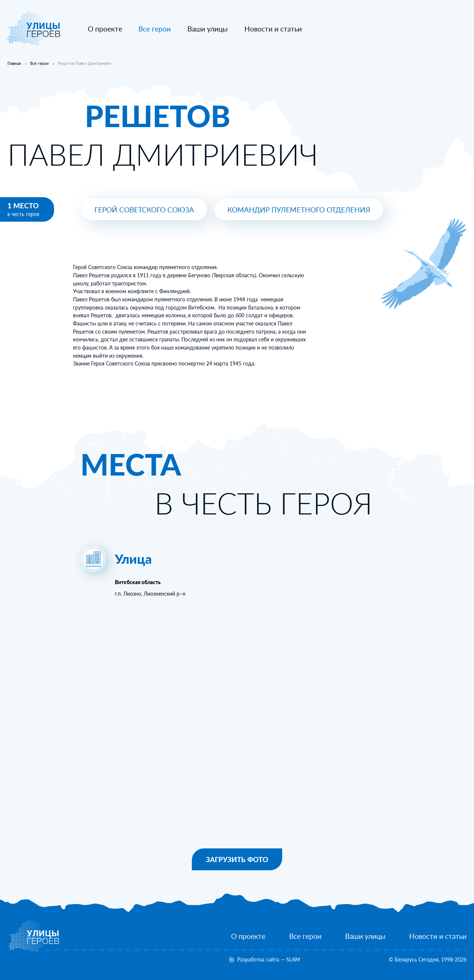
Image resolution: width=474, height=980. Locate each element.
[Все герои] (305, 936)
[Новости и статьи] (273, 29)
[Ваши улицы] (208, 29)
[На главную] (34, 44)
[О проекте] (105, 29)
